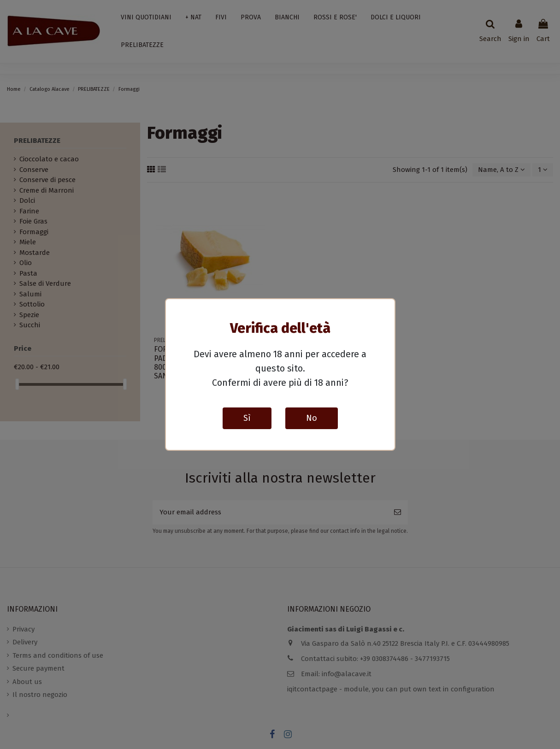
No (312, 418)
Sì (247, 418)
